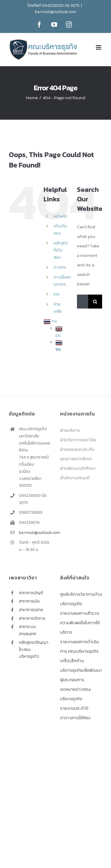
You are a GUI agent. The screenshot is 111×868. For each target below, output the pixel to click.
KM (57, 294)
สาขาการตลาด (31, 610)
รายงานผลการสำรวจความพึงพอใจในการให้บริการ (80, 623)
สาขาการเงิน (29, 601)
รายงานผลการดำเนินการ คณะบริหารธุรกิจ (79, 646)
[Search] (95, 302)
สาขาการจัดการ (32, 618)
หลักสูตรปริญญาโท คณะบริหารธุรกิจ (34, 650)
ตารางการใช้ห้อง (75, 718)
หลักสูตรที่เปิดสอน (61, 250)
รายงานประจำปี (74, 708)
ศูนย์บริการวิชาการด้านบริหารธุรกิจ (81, 599)
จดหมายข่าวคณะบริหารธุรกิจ (76, 694)
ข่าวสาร (60, 267)
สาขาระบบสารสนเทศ (28, 630)
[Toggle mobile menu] (99, 47)
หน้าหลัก (61, 216)
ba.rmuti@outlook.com (55, 12)
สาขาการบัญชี (31, 593)
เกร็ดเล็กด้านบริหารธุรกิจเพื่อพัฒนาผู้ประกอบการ (81, 670)
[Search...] (83, 302)
